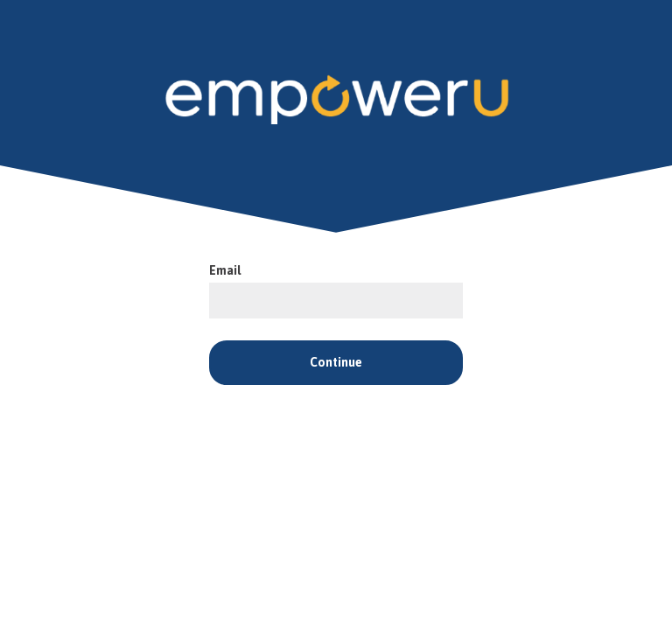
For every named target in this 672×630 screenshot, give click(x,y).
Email (225, 271)
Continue (336, 363)
